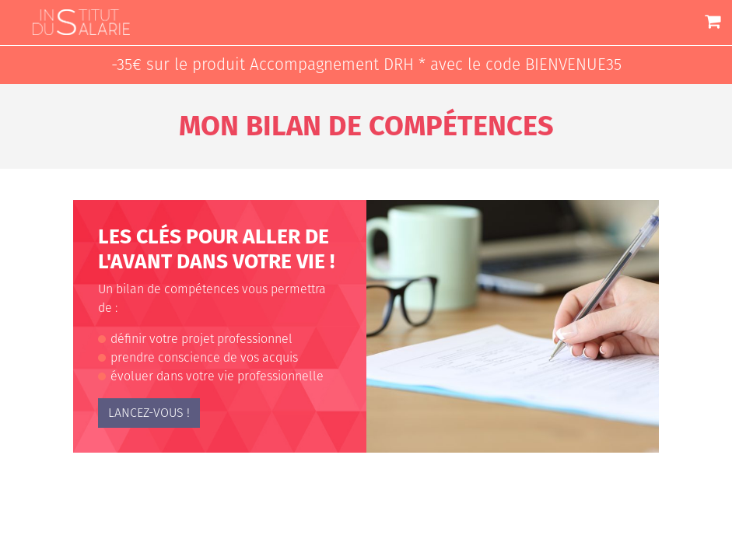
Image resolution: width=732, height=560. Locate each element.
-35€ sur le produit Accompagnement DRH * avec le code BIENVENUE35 (366, 65)
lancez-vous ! (149, 413)
